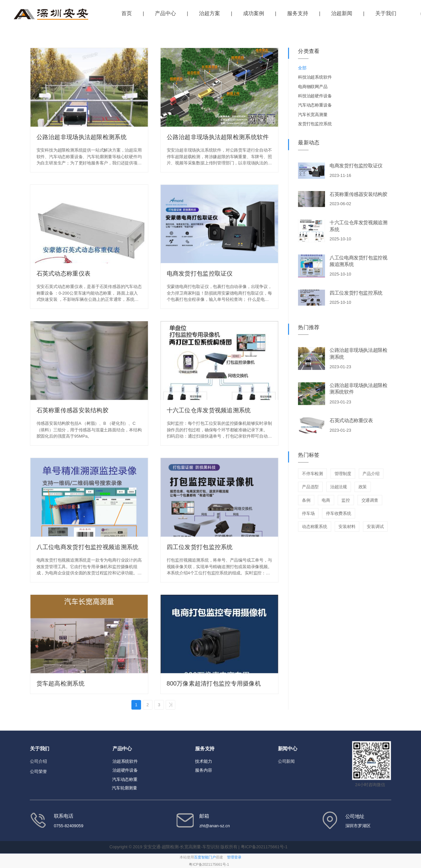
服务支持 (298, 13)
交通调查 (370, 500)
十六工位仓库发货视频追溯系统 (209, 410)
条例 (306, 500)
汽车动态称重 (125, 779)
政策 (363, 487)
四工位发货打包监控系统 (200, 547)
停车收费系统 (339, 513)
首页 (127, 13)
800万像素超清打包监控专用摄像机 (214, 684)
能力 (208, 762)
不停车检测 (312, 474)
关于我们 (386, 13)
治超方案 (210, 13)
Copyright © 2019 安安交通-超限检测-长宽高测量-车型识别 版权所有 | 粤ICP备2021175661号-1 (199, 847)
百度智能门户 (205, 857)
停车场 (308, 513)
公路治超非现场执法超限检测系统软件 (218, 137)
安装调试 (375, 527)
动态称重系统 (315, 527)
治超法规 (339, 487)
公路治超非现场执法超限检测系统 (82, 137)
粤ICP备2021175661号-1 (209, 865)
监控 (346, 500)
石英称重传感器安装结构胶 (73, 410)
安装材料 (347, 527)
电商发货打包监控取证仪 (200, 274)
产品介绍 (371, 474)
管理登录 (234, 857)
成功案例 (254, 13)
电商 (326, 500)
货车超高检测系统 (61, 684)
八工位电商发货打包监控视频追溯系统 (88, 547)
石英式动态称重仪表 (64, 274)
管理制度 (343, 474)
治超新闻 (342, 13)
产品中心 (165, 13)
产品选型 (310, 487)
